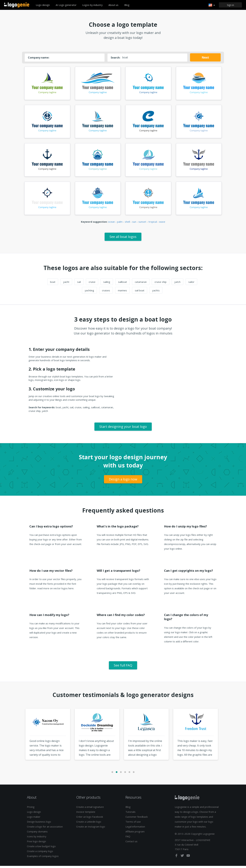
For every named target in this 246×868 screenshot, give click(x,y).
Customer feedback (137, 819)
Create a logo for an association (45, 829)
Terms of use (133, 824)
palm (120, 224)
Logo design (43, 5)
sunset (142, 224)
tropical (153, 224)
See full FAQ (123, 667)
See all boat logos (123, 239)
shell (127, 224)
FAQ (128, 838)
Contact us (131, 843)
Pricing (31, 809)
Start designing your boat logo (123, 429)
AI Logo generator (66, 5)
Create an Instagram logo (91, 829)
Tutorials (130, 814)
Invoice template (86, 814)
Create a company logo (40, 853)
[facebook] (177, 858)
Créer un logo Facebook (90, 819)
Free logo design (36, 843)
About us (113, 5)
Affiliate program (135, 834)
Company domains (37, 834)
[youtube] (188, 858)
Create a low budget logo (41, 848)
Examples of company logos (43, 858)
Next (205, 57)
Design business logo (39, 824)
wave (162, 224)
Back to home (17, 5)
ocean (111, 224)
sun (134, 224)
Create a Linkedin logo (89, 824)
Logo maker (34, 819)
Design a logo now (123, 481)
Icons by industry (37, 838)
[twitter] (183, 858)
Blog (127, 5)
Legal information (135, 829)
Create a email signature (90, 809)
